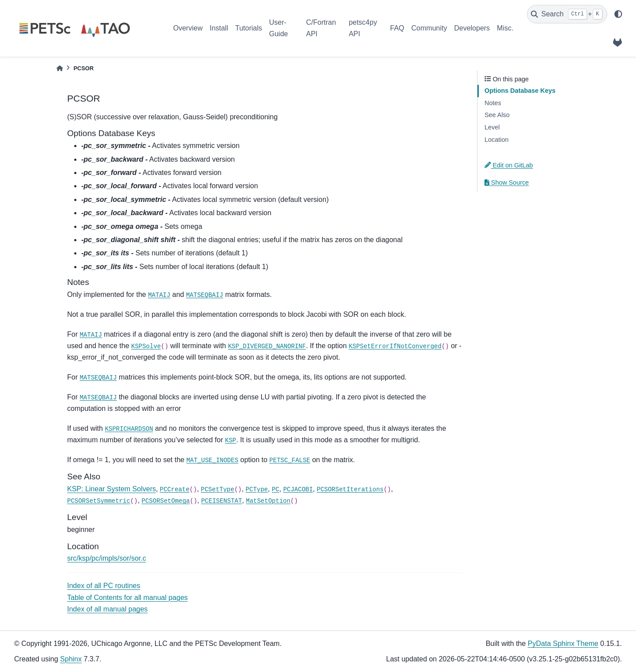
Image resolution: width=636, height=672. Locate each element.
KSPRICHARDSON (129, 429)
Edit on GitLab (509, 165)
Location (496, 140)
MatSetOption (268, 501)
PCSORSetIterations (350, 490)
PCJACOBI (298, 490)
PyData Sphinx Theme (563, 644)
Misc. (505, 28)
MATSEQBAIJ (204, 295)
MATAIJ (159, 295)
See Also (497, 115)
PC (275, 490)
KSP (230, 440)
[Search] (567, 14)
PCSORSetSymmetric (99, 501)
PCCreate (175, 490)
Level (492, 127)
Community (429, 28)
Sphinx (71, 659)
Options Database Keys (520, 91)
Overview (188, 28)
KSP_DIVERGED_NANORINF (267, 346)
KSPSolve (146, 346)
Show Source (507, 182)
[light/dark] (618, 14)
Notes (493, 103)
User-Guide (278, 28)
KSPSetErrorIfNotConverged (395, 346)
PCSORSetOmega (166, 501)
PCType (257, 490)
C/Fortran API (321, 28)
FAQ (397, 28)
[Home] (60, 68)
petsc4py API (363, 28)
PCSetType (218, 490)
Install (219, 28)
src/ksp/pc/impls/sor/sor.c (107, 558)
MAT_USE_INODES (212, 460)
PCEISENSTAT (221, 501)
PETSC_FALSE (290, 460)
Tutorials (248, 28)
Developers (472, 28)
